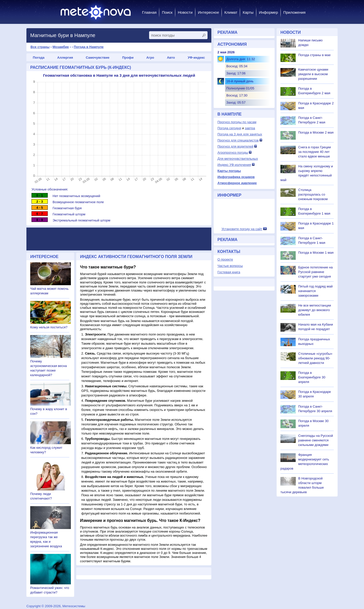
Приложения (294, 12)
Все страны (40, 47)
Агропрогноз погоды (233, 153)
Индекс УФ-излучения (234, 165)
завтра (250, 128)
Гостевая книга (229, 272)
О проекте (225, 259)
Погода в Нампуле (89, 47)
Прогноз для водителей (235, 146)
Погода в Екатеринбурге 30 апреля (312, 377)
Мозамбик (61, 47)
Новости (185, 12)
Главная (149, 12)
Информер (268, 12)
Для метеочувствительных (238, 159)
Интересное (208, 12)
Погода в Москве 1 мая (316, 253)
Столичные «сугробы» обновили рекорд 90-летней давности (315, 358)
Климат (231, 12)
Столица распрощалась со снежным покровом (313, 194)
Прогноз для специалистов (238, 140)
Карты (248, 12)
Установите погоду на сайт (242, 229)
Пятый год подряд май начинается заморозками (315, 291)
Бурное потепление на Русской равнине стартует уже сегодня (315, 272)
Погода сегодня (229, 128)
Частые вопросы (230, 266)
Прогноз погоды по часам (237, 122)
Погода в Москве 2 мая (316, 132)
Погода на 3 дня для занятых (240, 134)
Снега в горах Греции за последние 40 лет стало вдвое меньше (315, 152)
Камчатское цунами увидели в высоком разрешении (313, 74)
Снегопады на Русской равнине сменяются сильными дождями (316, 440)
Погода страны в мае (314, 55)
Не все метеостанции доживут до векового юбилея (315, 310)
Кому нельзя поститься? (49, 327)
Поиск (167, 12)
